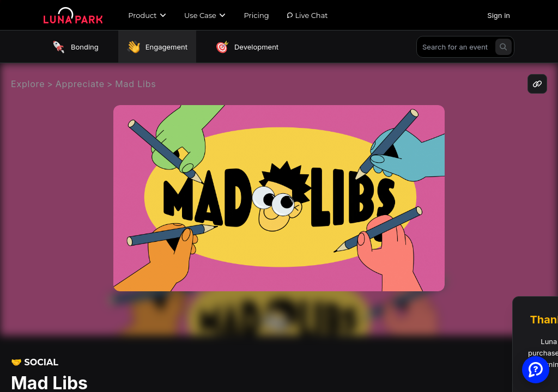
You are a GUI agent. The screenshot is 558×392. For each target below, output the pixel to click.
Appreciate (80, 84)
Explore (28, 84)
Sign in (499, 15)
